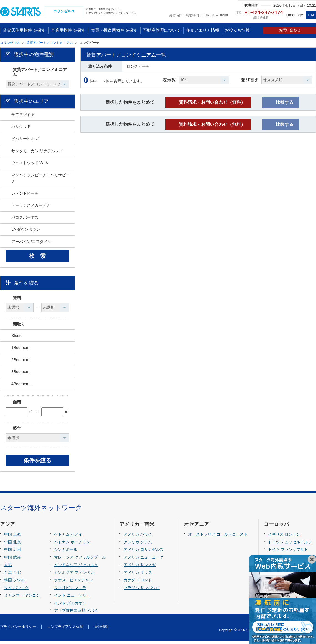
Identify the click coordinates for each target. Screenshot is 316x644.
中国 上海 (12, 537)
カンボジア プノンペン (74, 576)
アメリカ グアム (138, 545)
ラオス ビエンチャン (73, 583)
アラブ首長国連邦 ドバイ (76, 614)
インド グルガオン (70, 606)
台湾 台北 (12, 576)
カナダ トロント (138, 583)
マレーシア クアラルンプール (80, 560)
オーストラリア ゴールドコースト (218, 537)
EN (311, 15)
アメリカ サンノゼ (140, 568)
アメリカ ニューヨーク (144, 560)
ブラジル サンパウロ (142, 591)
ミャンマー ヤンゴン (22, 599)
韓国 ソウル (14, 583)
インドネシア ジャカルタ (76, 568)
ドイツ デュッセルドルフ (290, 545)
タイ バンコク (16, 591)
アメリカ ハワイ (138, 537)
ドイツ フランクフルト (288, 553)
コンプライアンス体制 (65, 630)
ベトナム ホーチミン (72, 545)
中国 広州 (12, 553)
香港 (8, 568)
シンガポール (66, 553)
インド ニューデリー (72, 599)
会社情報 (101, 630)
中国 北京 (12, 545)
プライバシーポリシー (18, 630)
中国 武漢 (12, 560)
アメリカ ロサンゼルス (144, 553)
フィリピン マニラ (70, 591)
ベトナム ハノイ (68, 537)
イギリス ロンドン (284, 537)
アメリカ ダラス (138, 576)
